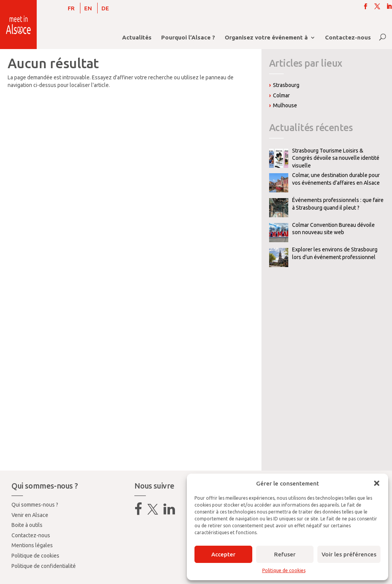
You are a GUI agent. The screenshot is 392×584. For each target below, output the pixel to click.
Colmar (281, 95)
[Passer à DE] (105, 8)
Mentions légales (32, 545)
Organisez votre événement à (266, 38)
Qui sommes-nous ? (35, 505)
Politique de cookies (284, 570)
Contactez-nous (348, 38)
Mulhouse (285, 105)
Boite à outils (27, 525)
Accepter (223, 554)
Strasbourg (286, 85)
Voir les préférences (349, 554)
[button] (377, 483)
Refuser (285, 554)
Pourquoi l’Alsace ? (188, 38)
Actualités (137, 38)
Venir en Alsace (30, 515)
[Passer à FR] (71, 8)
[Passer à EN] (88, 8)
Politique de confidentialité (44, 566)
